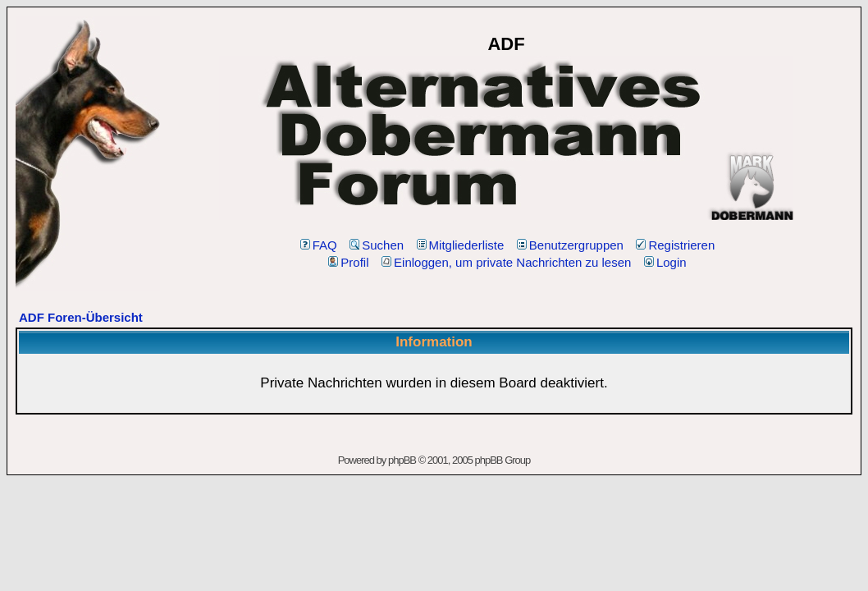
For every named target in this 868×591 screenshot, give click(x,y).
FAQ (319, 245)
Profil (348, 262)
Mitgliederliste (461, 245)
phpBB (402, 460)
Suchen (377, 245)
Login (665, 262)
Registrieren (675, 245)
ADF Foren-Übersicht (81, 317)
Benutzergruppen (570, 245)
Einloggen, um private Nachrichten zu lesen (506, 262)
